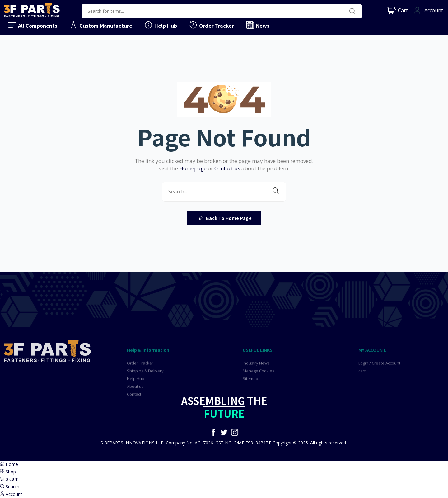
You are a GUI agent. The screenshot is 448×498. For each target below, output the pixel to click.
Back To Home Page (226, 218)
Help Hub (160, 25)
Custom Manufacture (100, 25)
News (257, 25)
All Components (32, 25)
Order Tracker (211, 25)
